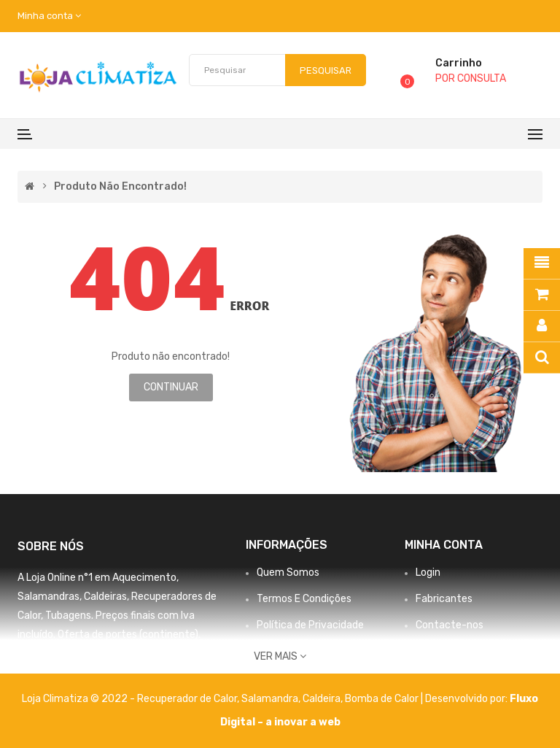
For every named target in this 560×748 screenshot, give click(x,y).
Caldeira (322, 699)
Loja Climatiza (55, 699)
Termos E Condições (304, 599)
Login (428, 572)
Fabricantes (444, 599)
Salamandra (270, 699)
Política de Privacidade (310, 625)
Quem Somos (288, 572)
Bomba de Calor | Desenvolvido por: (427, 699)
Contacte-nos (450, 625)
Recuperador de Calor (187, 699)
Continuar (171, 387)
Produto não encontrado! (120, 187)
